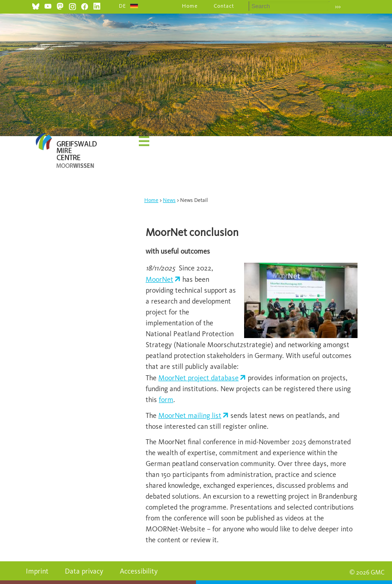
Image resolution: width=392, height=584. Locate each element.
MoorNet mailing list (190, 415)
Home (190, 6)
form (166, 400)
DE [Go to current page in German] (122, 6)
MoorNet (159, 279)
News (169, 200)
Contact (224, 6)
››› (338, 7)
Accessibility (139, 571)
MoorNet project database (198, 378)
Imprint (37, 571)
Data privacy (84, 571)
